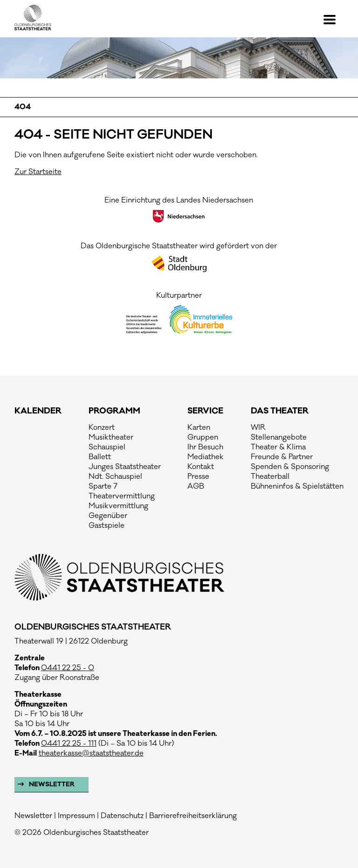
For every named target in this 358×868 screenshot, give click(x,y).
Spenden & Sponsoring (290, 467)
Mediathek (206, 457)
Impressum (76, 816)
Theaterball (270, 476)
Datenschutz (122, 816)
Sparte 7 (103, 486)
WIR (258, 427)
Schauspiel (107, 447)
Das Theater (280, 411)
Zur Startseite (38, 172)
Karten (199, 427)
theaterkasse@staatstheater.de (91, 753)
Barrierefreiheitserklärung (193, 816)
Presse (198, 476)
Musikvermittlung (118, 506)
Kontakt (201, 467)
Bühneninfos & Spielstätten (297, 486)
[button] (334, 20)
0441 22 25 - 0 (68, 668)
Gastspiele (107, 525)
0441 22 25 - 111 (69, 743)
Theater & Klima (278, 447)
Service (205, 411)
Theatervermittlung (122, 496)
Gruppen (203, 437)
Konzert (102, 427)
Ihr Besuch (205, 447)
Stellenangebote (279, 437)
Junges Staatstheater (125, 467)
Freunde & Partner (282, 457)
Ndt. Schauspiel (115, 476)
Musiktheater (111, 437)
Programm (114, 411)
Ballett (100, 457)
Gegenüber (108, 516)
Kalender (38, 411)
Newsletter (51, 784)
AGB (196, 486)
